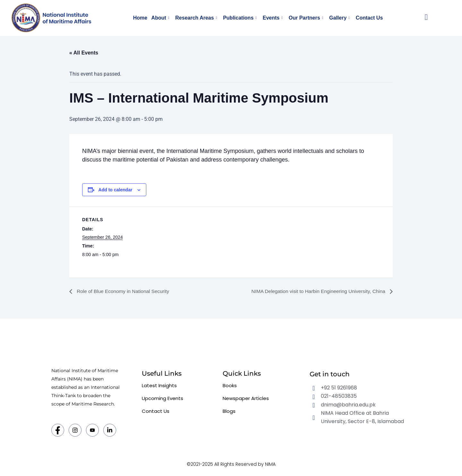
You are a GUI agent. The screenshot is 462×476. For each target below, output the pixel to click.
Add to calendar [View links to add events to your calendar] (116, 190)
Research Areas (197, 18)
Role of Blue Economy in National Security (124, 291)
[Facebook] (58, 430)
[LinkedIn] (110, 430)
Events (273, 18)
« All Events (84, 53)
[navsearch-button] (426, 18)
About (162, 18)
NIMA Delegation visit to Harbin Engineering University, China (316, 291)
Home (143, 18)
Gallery (338, 18)
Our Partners (305, 18)
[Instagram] (75, 430)
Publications (240, 18)
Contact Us (366, 18)
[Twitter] (92, 430)
